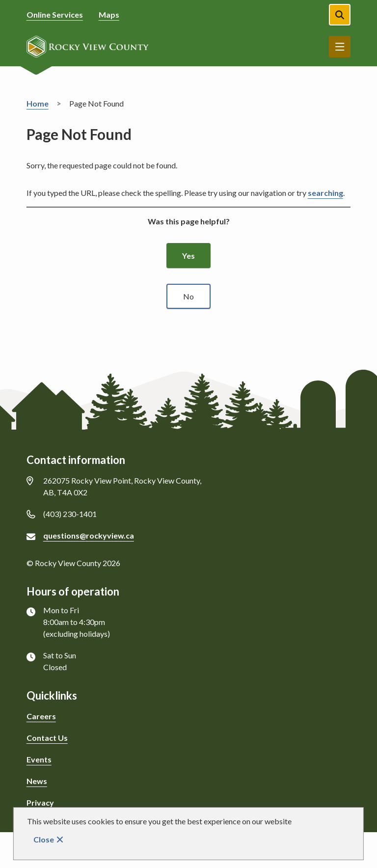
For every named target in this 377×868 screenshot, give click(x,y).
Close (44, 839)
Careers (41, 716)
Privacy (40, 802)
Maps (109, 14)
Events (39, 759)
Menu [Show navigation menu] (340, 47)
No (188, 296)
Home (38, 103)
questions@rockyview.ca (89, 535)
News (37, 781)
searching (325, 193)
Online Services (55, 14)
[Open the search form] (340, 15)
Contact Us (47, 738)
